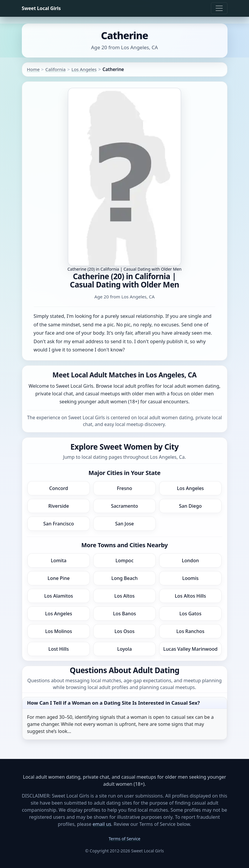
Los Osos (124, 631)
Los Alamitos (59, 596)
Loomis (190, 578)
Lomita (59, 560)
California (56, 69)
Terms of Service (125, 839)
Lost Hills (59, 649)
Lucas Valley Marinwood (191, 649)
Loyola (125, 649)
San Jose (125, 524)
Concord (58, 488)
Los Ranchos (190, 631)
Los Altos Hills (191, 596)
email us (102, 824)
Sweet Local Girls (41, 8)
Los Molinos (59, 631)
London (191, 560)
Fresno (125, 488)
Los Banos (124, 614)
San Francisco (59, 524)
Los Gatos (190, 614)
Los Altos (124, 596)
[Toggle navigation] (219, 8)
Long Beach (124, 578)
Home (33, 69)
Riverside (58, 506)
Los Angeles (84, 69)
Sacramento (125, 506)
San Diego (190, 506)
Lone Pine (59, 578)
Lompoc (124, 560)
